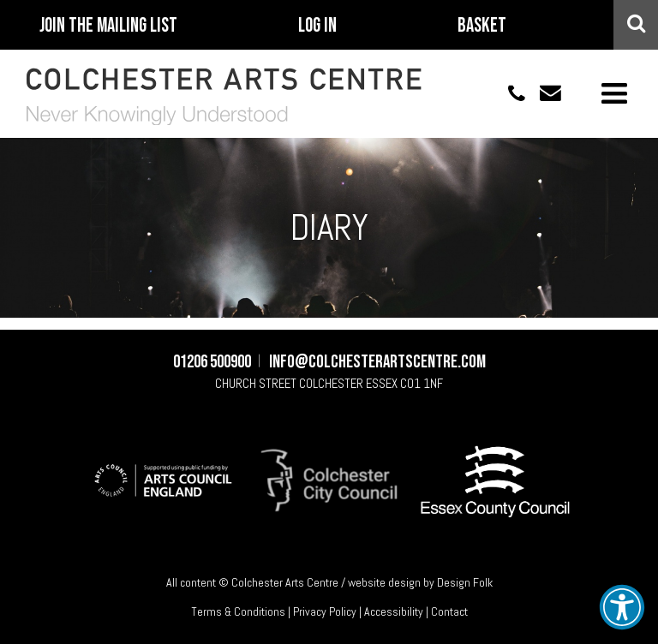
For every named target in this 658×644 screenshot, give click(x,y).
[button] (622, 607)
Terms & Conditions (238, 611)
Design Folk (465, 582)
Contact (449, 611)
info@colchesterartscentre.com (543, 93)
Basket (482, 26)
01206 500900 (507, 93)
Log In (317, 26)
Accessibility (394, 611)
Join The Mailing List (108, 26)
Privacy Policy (325, 611)
